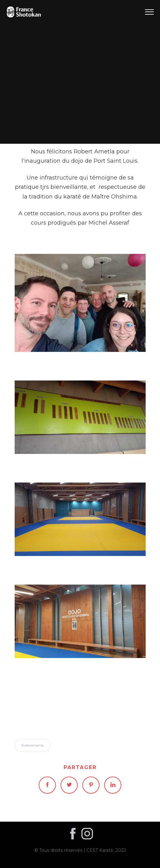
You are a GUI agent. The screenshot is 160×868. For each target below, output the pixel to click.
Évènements (80, 72)
